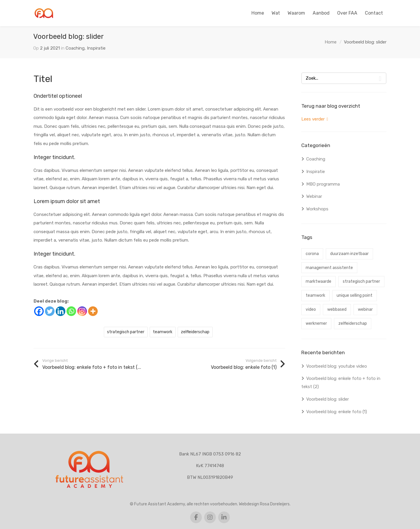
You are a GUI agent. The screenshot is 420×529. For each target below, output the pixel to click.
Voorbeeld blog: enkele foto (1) (337, 412)
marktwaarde (318, 281)
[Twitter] (50, 311)
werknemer (316, 323)
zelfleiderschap (195, 332)
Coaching (75, 48)
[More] (93, 311)
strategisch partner (126, 332)
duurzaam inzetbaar (349, 254)
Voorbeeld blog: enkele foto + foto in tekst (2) (341, 383)
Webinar (314, 196)
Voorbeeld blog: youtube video (337, 366)
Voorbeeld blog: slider (328, 399)
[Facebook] (39, 311)
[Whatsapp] (71, 311)
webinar (365, 309)
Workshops (317, 209)
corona (312, 254)
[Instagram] (82, 311)
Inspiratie (96, 48)
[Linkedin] (61, 311)
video (311, 309)
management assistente (329, 268)
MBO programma (323, 184)
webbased (337, 309)
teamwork (163, 332)
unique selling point (355, 295)
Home (331, 42)
